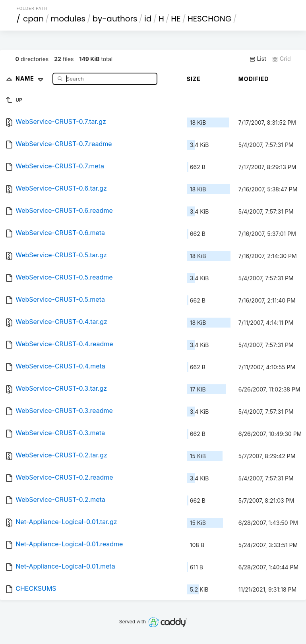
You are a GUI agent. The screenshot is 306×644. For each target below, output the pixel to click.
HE (176, 19)
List (258, 59)
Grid (281, 59)
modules (68, 19)
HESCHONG (209, 19)
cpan (33, 19)
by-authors (115, 19)
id (148, 19)
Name (31, 78)
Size (194, 79)
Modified (254, 79)
